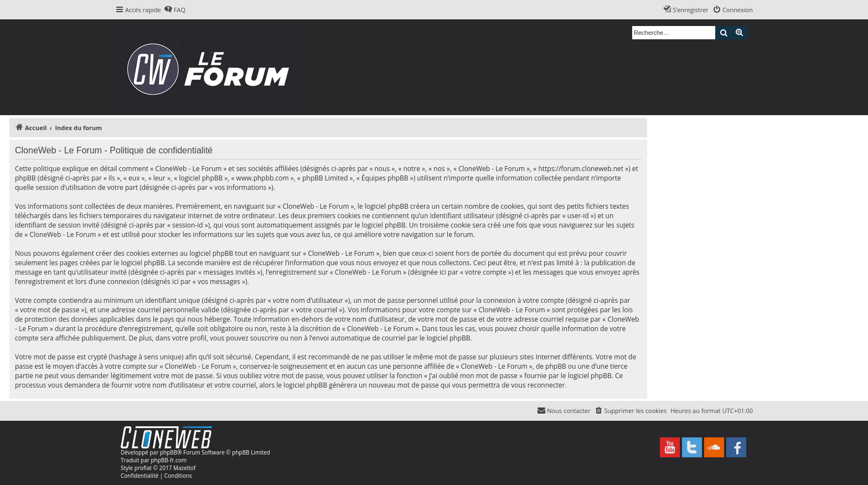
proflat (143, 468)
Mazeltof (184, 468)
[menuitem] (175, 10)
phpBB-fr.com (169, 460)
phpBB (169, 452)
